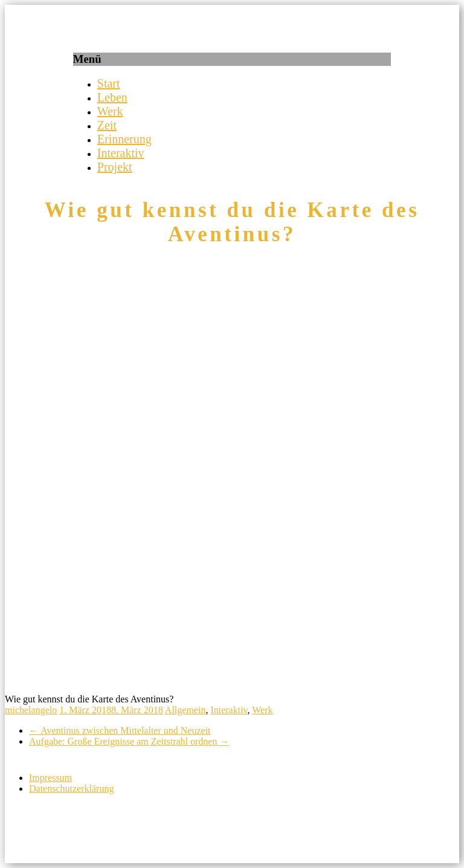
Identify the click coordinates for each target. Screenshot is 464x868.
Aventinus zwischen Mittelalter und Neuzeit (120, 730)
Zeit (107, 125)
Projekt (115, 167)
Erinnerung (124, 139)
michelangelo (31, 710)
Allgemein (185, 710)
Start (109, 83)
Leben (112, 97)
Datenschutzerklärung (71, 789)
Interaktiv (121, 153)
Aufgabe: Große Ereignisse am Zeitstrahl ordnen (129, 741)
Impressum (50, 778)
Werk (110, 111)
